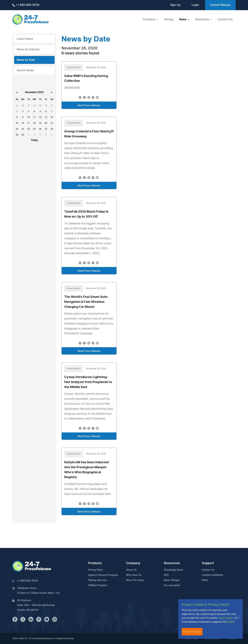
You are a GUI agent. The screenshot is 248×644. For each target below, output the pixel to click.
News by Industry (28, 49)
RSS (166, 575)
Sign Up (175, 5)
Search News (25, 70)
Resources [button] (202, 19)
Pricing (169, 19)
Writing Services (97, 580)
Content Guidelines (213, 575)
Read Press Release (89, 106)
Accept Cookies (192, 632)
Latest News (25, 39)
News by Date (26, 60)
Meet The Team (135, 580)
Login (195, 5)
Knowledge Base (174, 570)
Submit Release (220, 5)
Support (208, 563)
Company (133, 563)
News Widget (172, 580)
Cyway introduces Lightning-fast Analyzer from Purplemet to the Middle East (88, 382)
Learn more (226, 618)
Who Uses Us (134, 575)
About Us (131, 570)
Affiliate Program (98, 585)
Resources (172, 563)
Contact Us (225, 19)
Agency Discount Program (103, 575)
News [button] (183, 19)
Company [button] (149, 19)
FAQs (205, 580)
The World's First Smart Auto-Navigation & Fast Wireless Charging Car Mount (86, 302)
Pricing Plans (95, 570)
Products (95, 563)
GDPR (231, 622)
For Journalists (172, 585)
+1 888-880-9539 (26, 5)
